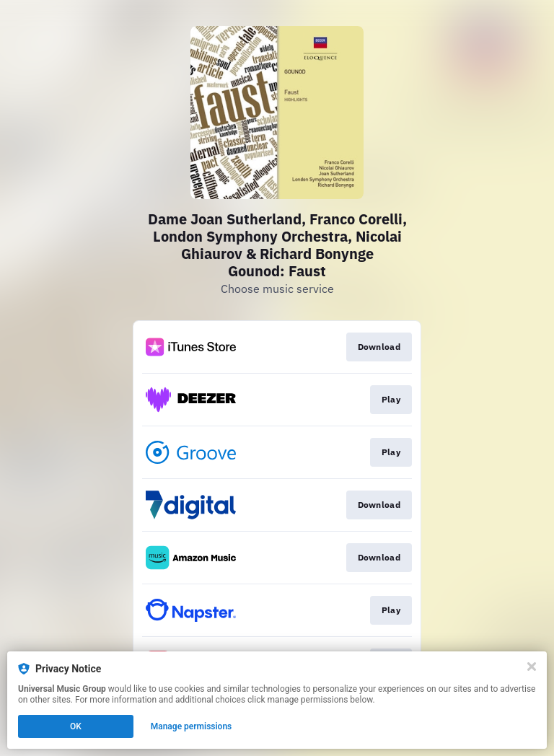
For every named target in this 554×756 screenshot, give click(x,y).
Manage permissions (192, 726)
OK (76, 726)
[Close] (532, 667)
